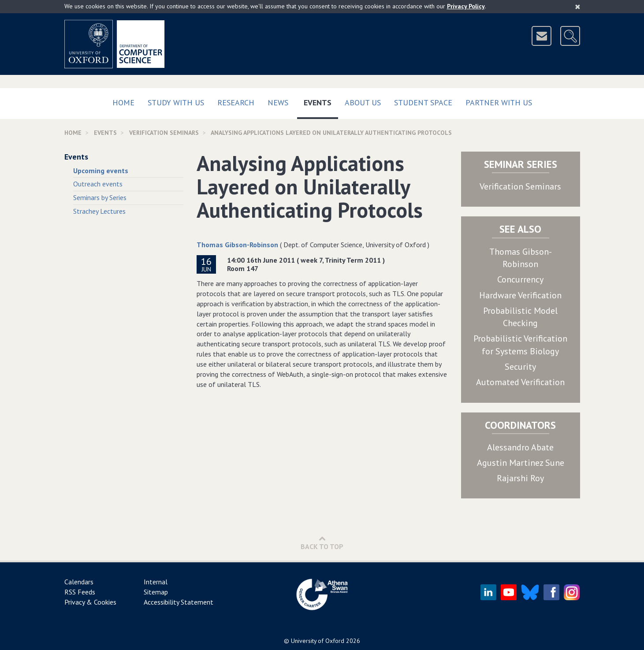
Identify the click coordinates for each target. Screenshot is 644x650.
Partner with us (499, 102)
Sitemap (156, 592)
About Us (363, 102)
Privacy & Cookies (90, 602)
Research (236, 102)
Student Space (423, 102)
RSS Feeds (80, 592)
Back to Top (322, 543)
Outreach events (98, 184)
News (278, 102)
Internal (156, 582)
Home (123, 102)
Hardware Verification (520, 295)
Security (520, 367)
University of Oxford (318, 641)
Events (321, 101)
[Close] (578, 7)
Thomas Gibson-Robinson (237, 245)
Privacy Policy (466, 6)
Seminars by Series (100, 197)
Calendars (79, 582)
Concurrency (520, 279)
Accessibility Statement (179, 602)
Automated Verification (520, 382)
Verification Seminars (520, 186)
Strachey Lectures (99, 211)
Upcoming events (101, 171)
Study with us (176, 102)
